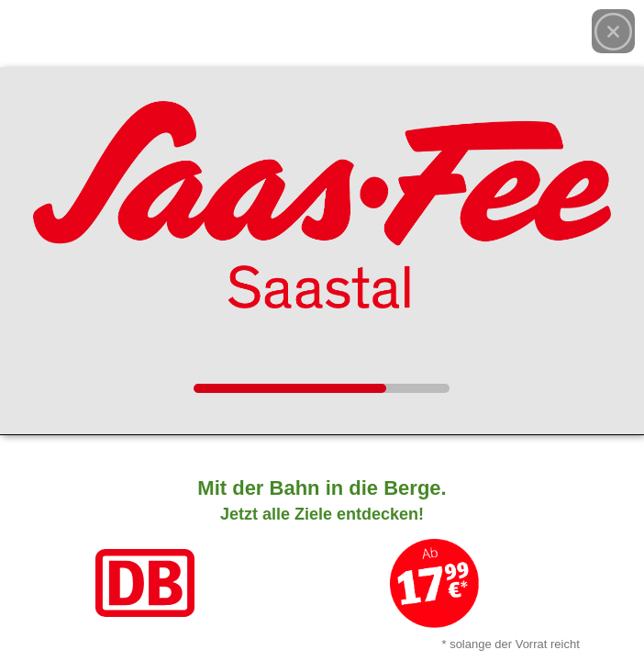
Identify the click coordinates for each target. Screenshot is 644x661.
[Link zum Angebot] (322, 560)
